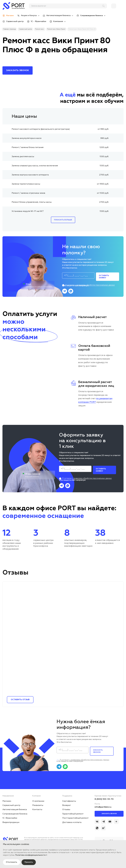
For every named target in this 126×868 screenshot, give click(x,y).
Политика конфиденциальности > (31, 855)
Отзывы (66, 810)
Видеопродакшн (11, 822)
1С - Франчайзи (38, 21)
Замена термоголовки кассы (26, 184)
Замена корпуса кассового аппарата (30, 175)
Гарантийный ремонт (73, 814)
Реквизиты (38, 805)
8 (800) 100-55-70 (104, 799)
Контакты (37, 810)
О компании (38, 801)
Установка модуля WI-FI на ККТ (28, 211)
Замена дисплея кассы (23, 157)
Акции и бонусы (29, 16)
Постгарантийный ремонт (75, 818)
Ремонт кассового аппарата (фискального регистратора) (41, 129)
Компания (58, 21)
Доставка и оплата (72, 822)
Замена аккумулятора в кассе (27, 138)
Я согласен (88, 285)
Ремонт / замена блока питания (28, 147)
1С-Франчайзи (10, 818)
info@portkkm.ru (103, 807)
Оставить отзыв (20, 700)
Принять (29, 862)
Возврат (67, 805)
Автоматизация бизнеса (58, 16)
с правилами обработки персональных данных (95, 285)
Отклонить (12, 862)
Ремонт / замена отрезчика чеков (28, 193)
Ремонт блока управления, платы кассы (32, 202)
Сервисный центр (15, 21)
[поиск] (67, 6)
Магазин (7, 801)
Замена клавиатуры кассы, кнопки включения (35, 166)
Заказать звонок (109, 814)
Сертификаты (69, 801)
